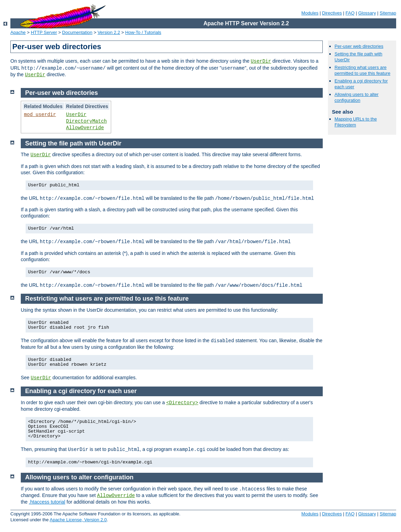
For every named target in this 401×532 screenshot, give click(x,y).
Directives (332, 13)
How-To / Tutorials (143, 32)
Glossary (367, 13)
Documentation (77, 32)
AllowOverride (85, 128)
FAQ (350, 13)
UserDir (261, 61)
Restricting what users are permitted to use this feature (362, 70)
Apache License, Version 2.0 (78, 520)
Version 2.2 (109, 32)
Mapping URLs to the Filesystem (356, 122)
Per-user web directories (359, 46)
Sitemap (388, 13)
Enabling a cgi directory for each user (81, 391)
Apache (18, 32)
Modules (310, 13)
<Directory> (182, 403)
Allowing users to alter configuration (357, 97)
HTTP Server (44, 32)
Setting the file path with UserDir (73, 143)
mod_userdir (40, 115)
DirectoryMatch (87, 121)
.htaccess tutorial (47, 502)
